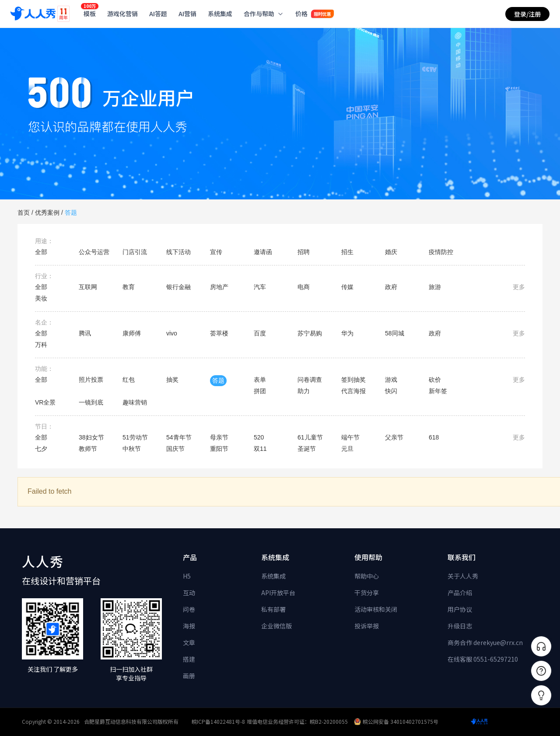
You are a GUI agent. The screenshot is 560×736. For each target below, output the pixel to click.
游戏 (391, 380)
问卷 (189, 609)
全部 (41, 252)
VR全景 (45, 402)
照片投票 (91, 380)
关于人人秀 (463, 576)
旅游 (435, 287)
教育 (129, 287)
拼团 (260, 391)
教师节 (88, 449)
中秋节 (132, 449)
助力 (304, 391)
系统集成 (273, 576)
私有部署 (273, 609)
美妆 (41, 298)
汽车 (260, 287)
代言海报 (353, 391)
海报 (189, 626)
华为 (347, 333)
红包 (129, 380)
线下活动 (178, 252)
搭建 (189, 659)
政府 (391, 287)
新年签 (438, 391)
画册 (189, 676)
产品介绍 (460, 593)
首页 (24, 213)
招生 (347, 252)
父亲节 (394, 437)
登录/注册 (527, 14)
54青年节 (179, 437)
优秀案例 (47, 213)
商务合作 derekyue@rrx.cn (485, 642)
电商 (304, 287)
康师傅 (132, 333)
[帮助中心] (541, 671)
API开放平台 (278, 593)
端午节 (350, 437)
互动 (189, 593)
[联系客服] (541, 646)
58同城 (395, 333)
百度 (260, 333)
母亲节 (219, 437)
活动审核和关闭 (376, 609)
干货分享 (367, 593)
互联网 (88, 287)
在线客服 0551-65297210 (483, 659)
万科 (41, 345)
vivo (172, 333)
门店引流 (135, 252)
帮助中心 (367, 576)
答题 (71, 213)
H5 (187, 576)
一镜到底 (91, 402)
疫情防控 (441, 252)
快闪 (391, 391)
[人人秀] (33, 14)
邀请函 (263, 252)
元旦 (347, 449)
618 (434, 437)
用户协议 (460, 609)
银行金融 (178, 287)
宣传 (216, 252)
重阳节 (219, 449)
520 (259, 437)
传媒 (347, 287)
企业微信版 (276, 626)
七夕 (41, 449)
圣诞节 (307, 449)
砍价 (435, 380)
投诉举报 (367, 626)
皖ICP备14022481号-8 (218, 721)
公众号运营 (94, 252)
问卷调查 (310, 380)
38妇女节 (91, 437)
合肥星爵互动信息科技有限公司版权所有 (131, 721)
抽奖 (172, 380)
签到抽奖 (353, 380)
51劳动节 (135, 437)
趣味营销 (135, 402)
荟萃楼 (219, 333)
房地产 (219, 287)
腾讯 (85, 333)
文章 (189, 642)
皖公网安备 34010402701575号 (396, 721)
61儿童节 (310, 437)
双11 (260, 449)
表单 (260, 380)
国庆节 (175, 449)
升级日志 (460, 626)
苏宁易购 (310, 333)
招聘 (304, 252)
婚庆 (391, 252)
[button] (541, 695)
